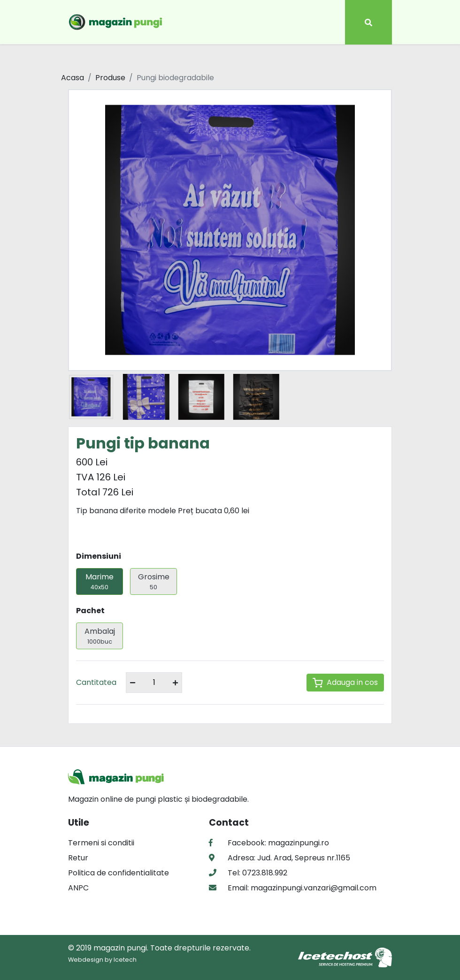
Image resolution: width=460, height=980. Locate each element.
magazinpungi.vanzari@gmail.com (313, 888)
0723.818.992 (264, 873)
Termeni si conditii (101, 843)
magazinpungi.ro (299, 843)
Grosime (153, 581)
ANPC (78, 888)
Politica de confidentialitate (119, 873)
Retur (78, 858)
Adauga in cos (345, 682)
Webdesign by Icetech (102, 960)
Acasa (73, 78)
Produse (110, 78)
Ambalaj (100, 636)
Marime (100, 581)
